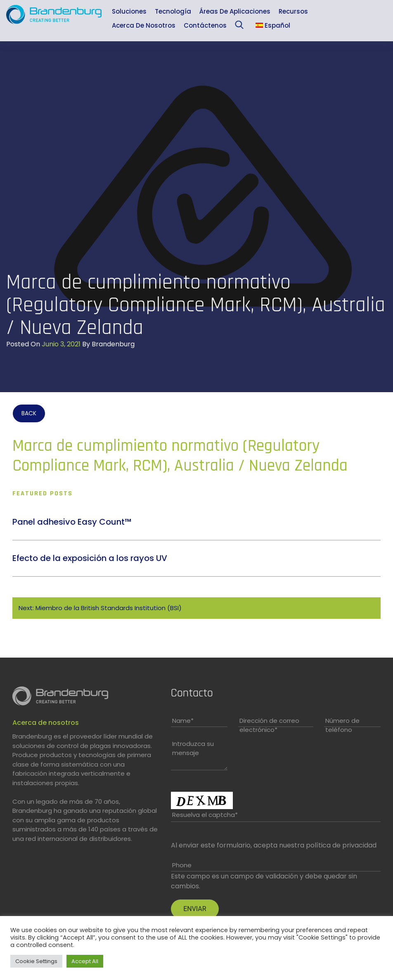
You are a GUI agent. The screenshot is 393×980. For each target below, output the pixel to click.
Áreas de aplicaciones (235, 11)
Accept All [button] (85, 961)
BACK (29, 413)
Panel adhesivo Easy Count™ (72, 522)
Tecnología (173, 11)
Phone (182, 865)
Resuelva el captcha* (205, 815)
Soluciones (129, 11)
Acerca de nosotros (144, 25)
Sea (241, 27)
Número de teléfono (342, 725)
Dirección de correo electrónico (269, 725)
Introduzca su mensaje (193, 748)
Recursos (293, 11)
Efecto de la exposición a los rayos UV (90, 558)
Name (183, 721)
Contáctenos (205, 25)
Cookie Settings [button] (36, 961)
